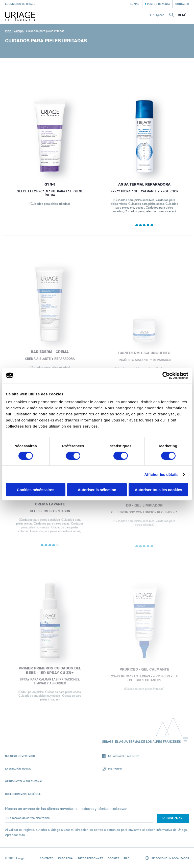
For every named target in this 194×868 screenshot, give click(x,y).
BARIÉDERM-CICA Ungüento (144, 355)
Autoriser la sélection (97, 490)
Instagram (112, 769)
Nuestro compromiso (20, 756)
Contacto (182, 4)
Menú (182, 15)
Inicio (8, 31)
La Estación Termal (18, 769)
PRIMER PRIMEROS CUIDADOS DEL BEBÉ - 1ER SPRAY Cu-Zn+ (50, 673)
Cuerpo (19, 31)
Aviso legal (66, 858)
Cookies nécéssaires (36, 490)
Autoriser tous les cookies (158, 490)
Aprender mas (15, 835)
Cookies (113, 858)
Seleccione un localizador (167, 858)
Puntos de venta (158, 4)
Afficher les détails (161, 474)
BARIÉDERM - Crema (50, 354)
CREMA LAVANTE (50, 506)
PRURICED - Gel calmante (144, 672)
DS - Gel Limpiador (144, 508)
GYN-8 (50, 184)
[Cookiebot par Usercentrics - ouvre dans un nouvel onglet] (166, 375)
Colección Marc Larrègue (23, 794)
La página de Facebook (121, 756)
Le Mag (135, 4)
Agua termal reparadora (144, 184)
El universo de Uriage (20, 4)
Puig (127, 858)
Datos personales (91, 858)
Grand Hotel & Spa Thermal (24, 781)
